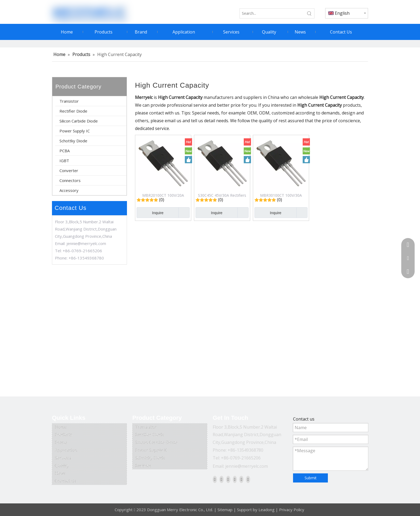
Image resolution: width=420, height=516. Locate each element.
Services (63, 458)
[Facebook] (215, 479)
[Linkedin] (222, 479)
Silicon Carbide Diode (79, 121)
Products (64, 435)
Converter (69, 170)
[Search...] (272, 13)
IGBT (64, 161)
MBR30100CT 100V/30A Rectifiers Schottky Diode (281, 195)
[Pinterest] (248, 479)
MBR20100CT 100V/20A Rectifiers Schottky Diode (163, 195)
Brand (61, 442)
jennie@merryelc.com (86, 243)
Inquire (150, 213)
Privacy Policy (292, 510)
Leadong (267, 510)
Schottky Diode (73, 141)
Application (66, 450)
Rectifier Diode (73, 111)
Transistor (69, 101)
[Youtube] (235, 479)
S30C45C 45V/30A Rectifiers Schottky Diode (222, 195)
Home (61, 427)
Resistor (143, 466)
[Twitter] (228, 479)
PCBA (65, 151)
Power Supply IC (75, 131)
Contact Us (66, 481)
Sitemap (225, 510)
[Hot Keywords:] (309, 13)
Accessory (69, 190)
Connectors (70, 180)
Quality (62, 466)
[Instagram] (241, 479)
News (60, 473)
